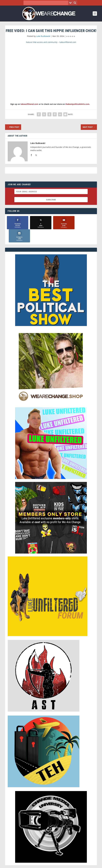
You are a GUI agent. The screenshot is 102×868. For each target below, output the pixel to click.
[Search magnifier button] (75, 3)
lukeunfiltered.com (29, 104)
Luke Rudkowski (43, 36)
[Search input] (47, 3)
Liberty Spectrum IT (69, 866)
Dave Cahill (39, 866)
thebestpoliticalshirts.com (77, 104)
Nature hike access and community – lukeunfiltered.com (51, 42)
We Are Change (54, 863)
